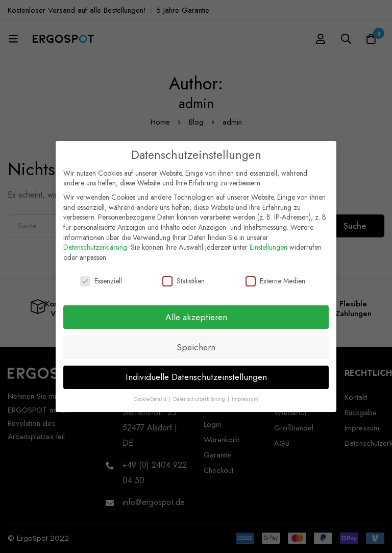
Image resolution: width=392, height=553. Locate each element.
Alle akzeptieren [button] (196, 311)
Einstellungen (268, 242)
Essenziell (101, 275)
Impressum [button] (245, 394)
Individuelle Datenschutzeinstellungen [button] (196, 372)
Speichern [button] (196, 342)
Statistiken (183, 275)
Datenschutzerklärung (95, 242)
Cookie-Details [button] (151, 394)
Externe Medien (275, 275)
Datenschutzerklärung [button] (200, 394)
